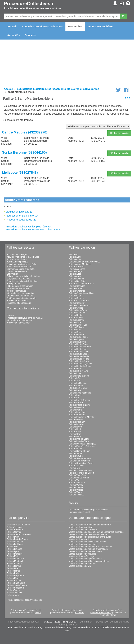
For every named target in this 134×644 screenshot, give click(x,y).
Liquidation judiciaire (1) (20, 212)
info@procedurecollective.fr (24, 622)
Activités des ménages (17, 254)
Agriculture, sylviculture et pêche (22, 264)
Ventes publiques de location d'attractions (88, 542)
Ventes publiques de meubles (82, 554)
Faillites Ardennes (77, 269)
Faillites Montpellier (15, 559)
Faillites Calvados (77, 286)
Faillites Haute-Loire (78, 349)
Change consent (69, 624)
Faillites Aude (75, 276)
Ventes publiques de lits (80, 539)
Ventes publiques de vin (80, 566)
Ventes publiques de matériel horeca (86, 551)
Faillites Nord (75, 429)
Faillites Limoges (14, 549)
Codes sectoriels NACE (80, 512)
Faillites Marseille (15, 554)
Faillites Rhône (76, 449)
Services (30, 35)
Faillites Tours (13, 595)
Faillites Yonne (75, 492)
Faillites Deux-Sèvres (79, 310)
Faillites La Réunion (78, 383)
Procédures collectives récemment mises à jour (33, 229)
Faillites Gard (75, 330)
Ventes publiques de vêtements (83, 564)
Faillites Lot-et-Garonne (80, 400)
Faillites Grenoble (15, 542)
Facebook (79, 613)
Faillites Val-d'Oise (77, 475)
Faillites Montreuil (15, 561)
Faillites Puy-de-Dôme (79, 441)
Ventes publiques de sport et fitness (85, 559)
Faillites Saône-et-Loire (79, 451)
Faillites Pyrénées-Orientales (82, 446)
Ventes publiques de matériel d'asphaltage (88, 549)
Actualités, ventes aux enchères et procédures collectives (107, 611)
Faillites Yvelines (76, 495)
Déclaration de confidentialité (113, 622)
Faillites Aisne (75, 257)
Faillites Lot (74, 398)
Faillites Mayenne (77, 415)
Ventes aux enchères (100, 26)
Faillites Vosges (76, 490)
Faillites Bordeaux (15, 530)
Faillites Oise (75, 432)
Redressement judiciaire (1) (22, 216)
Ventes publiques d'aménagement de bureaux (90, 525)
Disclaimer (86, 622)
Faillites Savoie (76, 456)
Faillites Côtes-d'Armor (79, 305)
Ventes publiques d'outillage (82, 556)
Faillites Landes (76, 386)
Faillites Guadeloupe (78, 337)
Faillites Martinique (77, 412)
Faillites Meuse (76, 420)
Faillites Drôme (76, 318)
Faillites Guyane (76, 339)
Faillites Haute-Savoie (79, 356)
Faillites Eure (75, 322)
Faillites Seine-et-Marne (80, 458)
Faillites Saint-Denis (16, 583)
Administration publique (17, 262)
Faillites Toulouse (15, 593)
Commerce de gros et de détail (21, 269)
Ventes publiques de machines (83, 544)
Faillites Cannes (14, 532)
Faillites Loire (75, 390)
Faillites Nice (12, 568)
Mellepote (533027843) (20, 172)
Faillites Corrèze (76, 298)
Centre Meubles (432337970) (25, 132)
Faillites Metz (13, 556)
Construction (12, 274)
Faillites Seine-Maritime (80, 461)
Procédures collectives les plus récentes (29, 226)
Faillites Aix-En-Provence (18, 525)
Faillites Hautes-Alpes (79, 361)
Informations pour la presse (19, 320)
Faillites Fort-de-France (17, 539)
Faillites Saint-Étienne (17, 585)
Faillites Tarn (75, 468)
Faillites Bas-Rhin (77, 281)
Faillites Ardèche (76, 267)
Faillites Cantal (76, 288)
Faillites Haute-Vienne (79, 359)
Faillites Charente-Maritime (81, 293)
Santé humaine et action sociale (21, 298)
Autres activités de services (19, 267)
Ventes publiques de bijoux (81, 527)
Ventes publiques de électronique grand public (90, 537)
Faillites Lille (12, 547)
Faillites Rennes (14, 581)
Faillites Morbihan (77, 422)
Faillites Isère (75, 378)
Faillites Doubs (76, 315)
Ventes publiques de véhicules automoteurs (89, 561)
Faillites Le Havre (15, 544)
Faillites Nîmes (13, 571)
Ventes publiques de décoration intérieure (88, 534)
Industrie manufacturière (18, 288)
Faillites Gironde (76, 335)
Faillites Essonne (77, 320)
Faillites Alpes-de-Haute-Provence (84, 262)
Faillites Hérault (76, 369)
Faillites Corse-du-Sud (79, 301)
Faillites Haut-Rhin (77, 342)
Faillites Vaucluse (77, 483)
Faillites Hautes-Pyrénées (81, 364)
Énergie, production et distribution (22, 281)
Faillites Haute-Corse (78, 344)
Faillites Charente (77, 291)
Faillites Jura (75, 381)
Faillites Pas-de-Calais (79, 439)
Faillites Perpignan (15, 576)
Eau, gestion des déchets (18, 279)
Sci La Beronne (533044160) (24, 152)
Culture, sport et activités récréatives (23, 276)
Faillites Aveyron (76, 279)
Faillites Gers (75, 332)
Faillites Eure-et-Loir (78, 325)
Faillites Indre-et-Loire (79, 376)
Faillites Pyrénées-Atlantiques (82, 444)
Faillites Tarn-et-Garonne (80, 470)
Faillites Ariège (75, 271)
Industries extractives (16, 291)
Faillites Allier (75, 259)
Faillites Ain (74, 254)
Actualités (14, 35)
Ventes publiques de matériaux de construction (90, 547)
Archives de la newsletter (18, 323)
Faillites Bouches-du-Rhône (81, 284)
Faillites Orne (75, 434)
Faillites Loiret (75, 395)
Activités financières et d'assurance (23, 257)
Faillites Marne (75, 410)
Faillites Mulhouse (15, 564)
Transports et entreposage (19, 303)
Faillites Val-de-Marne (79, 478)
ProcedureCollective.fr (29, 4)
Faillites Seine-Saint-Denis (81, 463)
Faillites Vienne (76, 487)
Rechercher (75, 26)
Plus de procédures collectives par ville (24, 600)
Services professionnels (18, 301)
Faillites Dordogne (77, 313)
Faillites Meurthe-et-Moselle (81, 417)
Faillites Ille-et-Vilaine (79, 371)
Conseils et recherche (17, 271)
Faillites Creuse (76, 308)
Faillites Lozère (76, 403)
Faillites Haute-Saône (79, 354)
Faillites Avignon (14, 527)
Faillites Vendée (76, 485)
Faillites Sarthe (76, 453)
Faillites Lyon (13, 551)
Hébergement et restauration (20, 286)
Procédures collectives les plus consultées (88, 510)
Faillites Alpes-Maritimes (80, 264)
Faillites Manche (76, 407)
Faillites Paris (75, 436)
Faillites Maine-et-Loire (79, 405)
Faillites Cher (75, 296)
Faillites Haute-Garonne (80, 347)
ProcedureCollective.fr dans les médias (25, 318)
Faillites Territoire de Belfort (81, 473)
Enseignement (13, 284)
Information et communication (20, 293)
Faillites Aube (75, 274)
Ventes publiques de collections (83, 530)
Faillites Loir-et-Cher (78, 388)
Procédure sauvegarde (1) (21, 220)
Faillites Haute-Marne (79, 352)
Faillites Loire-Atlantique (80, 393)
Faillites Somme (76, 466)
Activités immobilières (17, 259)
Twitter (38, 613)
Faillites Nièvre (76, 427)
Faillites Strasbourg (15, 588)
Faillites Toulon (13, 590)
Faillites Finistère (77, 327)
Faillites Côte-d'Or (77, 303)
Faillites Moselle (76, 424)
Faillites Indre (75, 373)
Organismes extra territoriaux (20, 296)
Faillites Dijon (13, 537)
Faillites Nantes (14, 566)
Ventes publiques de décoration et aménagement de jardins (96, 532)
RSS (128, 98)
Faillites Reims (13, 578)
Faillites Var (74, 480)
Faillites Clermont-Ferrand (19, 534)
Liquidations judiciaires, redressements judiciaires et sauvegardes (58, 89)
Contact (10, 315)
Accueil (12, 26)
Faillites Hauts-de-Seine (80, 366)
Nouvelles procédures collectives (42, 26)
